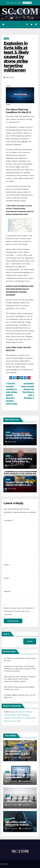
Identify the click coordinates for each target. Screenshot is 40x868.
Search (7, 634)
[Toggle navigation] (36, 24)
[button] (27, 24)
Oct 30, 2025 (12, 829)
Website (7, 591)
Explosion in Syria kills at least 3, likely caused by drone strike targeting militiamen (16, 57)
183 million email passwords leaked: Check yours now (17, 825)
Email (7, 578)
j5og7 (2, 864)
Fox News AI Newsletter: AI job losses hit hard (16, 754)
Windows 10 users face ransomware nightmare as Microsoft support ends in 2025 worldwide (20, 669)
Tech (7, 748)
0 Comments (26, 758)
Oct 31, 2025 (12, 758)
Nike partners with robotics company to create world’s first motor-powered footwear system (20, 679)
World (6, 39)
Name (7, 565)
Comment (9, 520)
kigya (6, 864)
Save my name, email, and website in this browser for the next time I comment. (19, 611)
